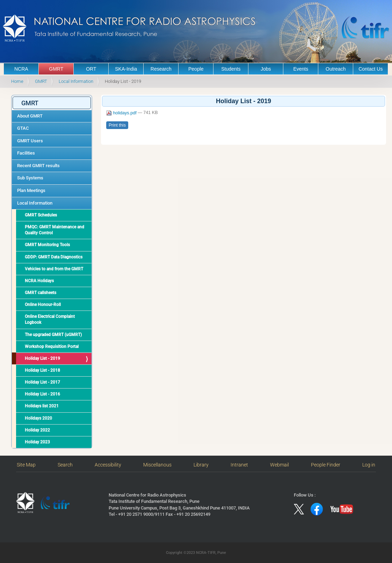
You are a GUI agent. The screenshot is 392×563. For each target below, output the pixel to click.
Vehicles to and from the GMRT (54, 269)
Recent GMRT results (38, 166)
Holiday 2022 (37, 430)
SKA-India (126, 69)
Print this (117, 125)
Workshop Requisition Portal (52, 347)
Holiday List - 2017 (42, 382)
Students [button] (231, 69)
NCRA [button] (21, 69)
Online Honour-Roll (43, 305)
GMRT (41, 81)
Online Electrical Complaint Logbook (50, 319)
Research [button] (161, 69)
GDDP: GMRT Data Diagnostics (54, 257)
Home (17, 81)
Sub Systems (30, 178)
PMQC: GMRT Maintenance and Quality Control (55, 230)
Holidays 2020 (38, 418)
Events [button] (301, 69)
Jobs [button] (266, 69)
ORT (91, 69)
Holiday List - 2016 (42, 394)
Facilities (26, 153)
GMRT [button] (56, 69)
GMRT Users (30, 141)
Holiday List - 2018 (42, 370)
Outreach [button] (336, 69)
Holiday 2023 (37, 442)
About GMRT (30, 116)
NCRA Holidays (39, 281)
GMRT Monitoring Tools (47, 245)
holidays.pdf (122, 113)
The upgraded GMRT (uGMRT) (53, 335)
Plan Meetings (31, 190)
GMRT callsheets (41, 293)
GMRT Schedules (41, 215)
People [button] (196, 69)
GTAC (23, 128)
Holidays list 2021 (42, 406)
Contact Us (371, 69)
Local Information (76, 81)
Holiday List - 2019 (42, 358)
